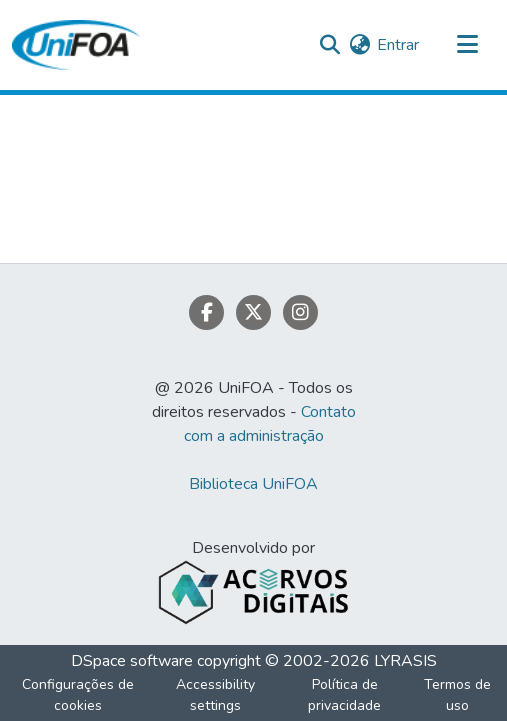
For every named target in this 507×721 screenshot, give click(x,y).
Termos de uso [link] (457, 695)
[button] (76, 45)
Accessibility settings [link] (215, 695)
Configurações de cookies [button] (78, 695)
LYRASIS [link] (405, 661)
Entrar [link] (398, 45)
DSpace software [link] (132, 661)
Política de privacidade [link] (344, 695)
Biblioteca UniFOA (253, 484)
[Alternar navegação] (467, 45)
